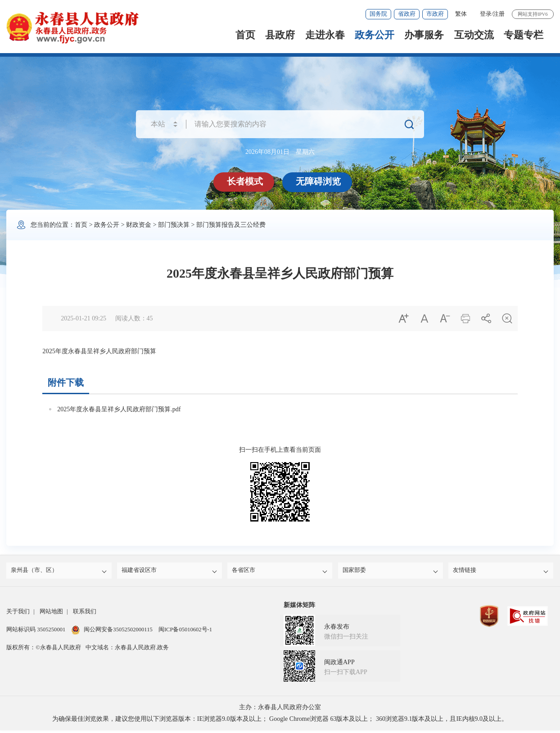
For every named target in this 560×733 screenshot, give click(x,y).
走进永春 (325, 35)
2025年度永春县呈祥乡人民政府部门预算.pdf (119, 409)
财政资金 (139, 225)
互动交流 (474, 35)
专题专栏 (524, 35)
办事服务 (424, 35)
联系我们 (85, 614)
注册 (499, 14)
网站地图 (51, 614)
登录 (486, 14)
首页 (245, 35)
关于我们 (18, 614)
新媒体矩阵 (299, 608)
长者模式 (246, 181)
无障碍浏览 (320, 181)
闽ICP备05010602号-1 (185, 632)
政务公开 (375, 35)
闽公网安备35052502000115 (112, 632)
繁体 (461, 14)
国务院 (378, 14)
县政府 (280, 35)
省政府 (407, 14)
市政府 (435, 14)
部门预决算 (174, 225)
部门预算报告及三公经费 (231, 225)
